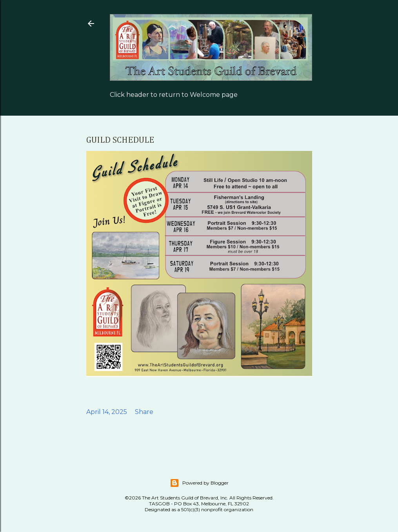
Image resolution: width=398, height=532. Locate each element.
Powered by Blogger (199, 483)
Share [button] (144, 412)
